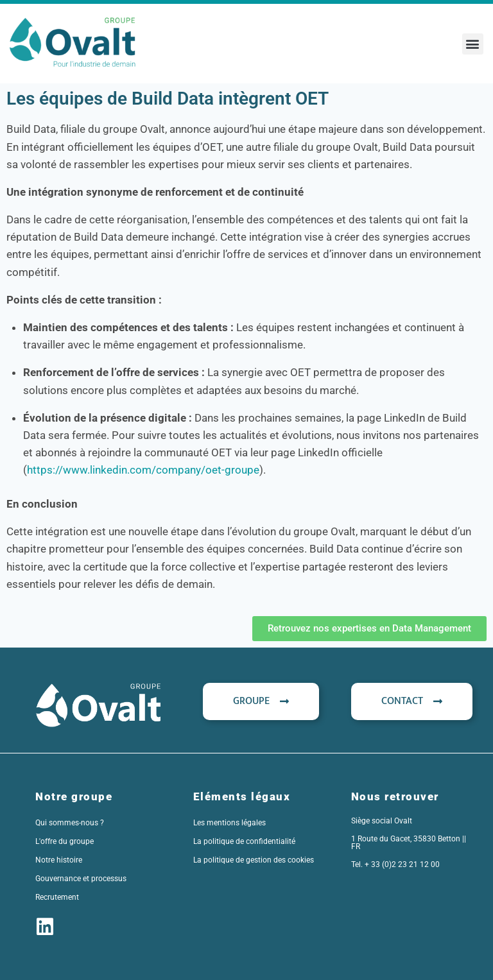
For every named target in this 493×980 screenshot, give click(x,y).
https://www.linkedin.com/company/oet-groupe (143, 470)
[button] (473, 44)
